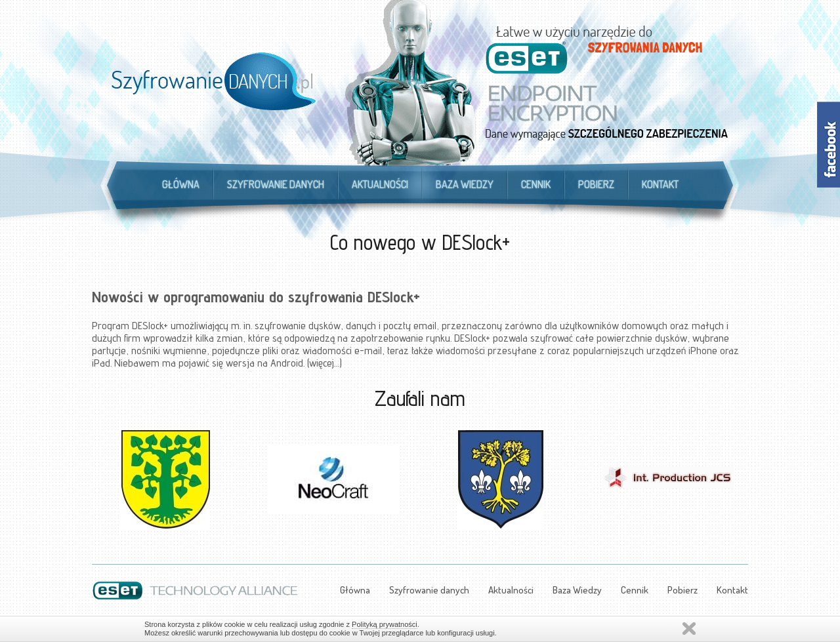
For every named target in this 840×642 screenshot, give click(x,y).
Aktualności (380, 184)
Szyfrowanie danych (276, 184)
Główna (181, 184)
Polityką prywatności (385, 624)
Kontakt (660, 184)
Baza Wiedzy (465, 184)
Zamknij (689, 629)
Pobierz (596, 184)
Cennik (536, 184)
